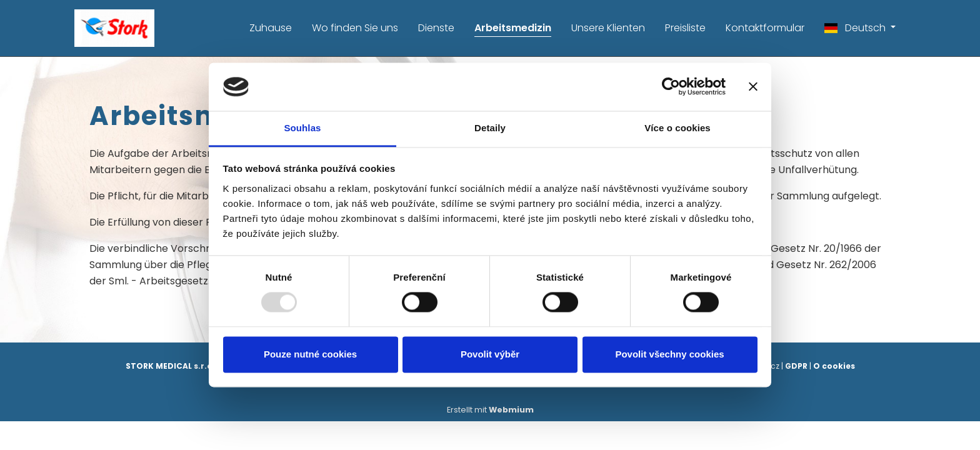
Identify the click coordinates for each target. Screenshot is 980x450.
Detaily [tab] (490, 128)
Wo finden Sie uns (355, 28)
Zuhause (271, 28)
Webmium (511, 410)
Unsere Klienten (608, 28)
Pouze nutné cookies (310, 354)
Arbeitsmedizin (513, 28)
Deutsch (856, 28)
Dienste (436, 28)
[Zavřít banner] (753, 87)
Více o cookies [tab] (677, 128)
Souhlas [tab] (302, 128)
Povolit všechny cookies (669, 354)
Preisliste (685, 28)
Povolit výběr (490, 354)
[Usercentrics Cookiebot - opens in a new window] (671, 87)
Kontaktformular (765, 28)
